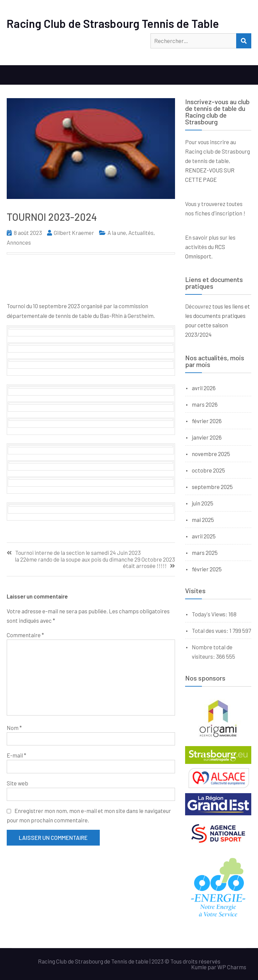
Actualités (141, 233)
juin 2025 (203, 503)
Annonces (19, 242)
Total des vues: (211, 630)
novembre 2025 (211, 454)
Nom (14, 728)
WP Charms (232, 967)
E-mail (16, 755)
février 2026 (207, 421)
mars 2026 (205, 404)
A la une (117, 233)
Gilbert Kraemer (74, 233)
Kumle (199, 967)
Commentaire (25, 635)
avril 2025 (204, 536)
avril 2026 (204, 388)
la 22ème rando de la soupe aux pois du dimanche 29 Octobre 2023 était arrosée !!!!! (95, 563)
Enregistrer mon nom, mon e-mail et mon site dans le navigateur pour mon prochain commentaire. (89, 815)
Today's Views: (210, 614)
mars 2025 (205, 553)
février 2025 (207, 569)
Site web (17, 783)
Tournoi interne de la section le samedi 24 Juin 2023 (78, 553)
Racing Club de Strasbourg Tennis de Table (113, 23)
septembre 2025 (212, 487)
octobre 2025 (208, 470)
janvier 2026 (207, 437)
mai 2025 (203, 520)
